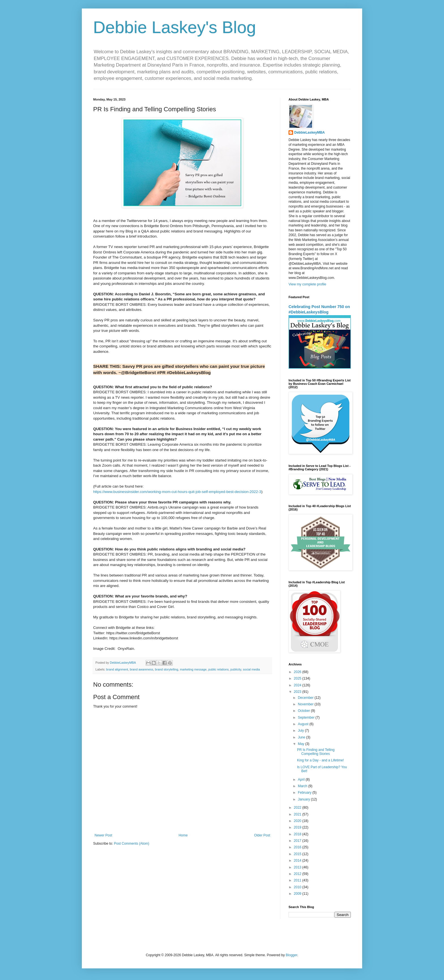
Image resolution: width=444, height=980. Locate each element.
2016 (298, 847)
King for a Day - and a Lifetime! (320, 760)
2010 (298, 887)
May (302, 744)
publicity (236, 669)
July (301, 731)
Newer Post (103, 835)
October (304, 711)
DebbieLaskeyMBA (309, 133)
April (302, 780)
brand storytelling (166, 669)
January (304, 799)
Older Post (262, 835)
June (302, 737)
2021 (298, 814)
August (304, 724)
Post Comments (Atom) (132, 844)
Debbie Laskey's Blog (175, 27)
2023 (298, 692)
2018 (298, 834)
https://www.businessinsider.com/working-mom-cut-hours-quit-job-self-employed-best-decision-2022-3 (177, 492)
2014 (298, 861)
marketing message (193, 669)
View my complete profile (307, 284)
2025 (298, 678)
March (303, 786)
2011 (298, 880)
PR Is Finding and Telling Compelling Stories (316, 752)
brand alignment (117, 669)
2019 (298, 827)
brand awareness (141, 669)
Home (183, 835)
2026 (298, 672)
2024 (298, 685)
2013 (298, 867)
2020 (298, 821)
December (306, 698)
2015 (298, 854)
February (305, 793)
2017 (298, 841)
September (307, 718)
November (306, 704)
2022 (298, 808)
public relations (219, 669)
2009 (298, 894)
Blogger (292, 955)
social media (251, 669)
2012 (298, 874)
